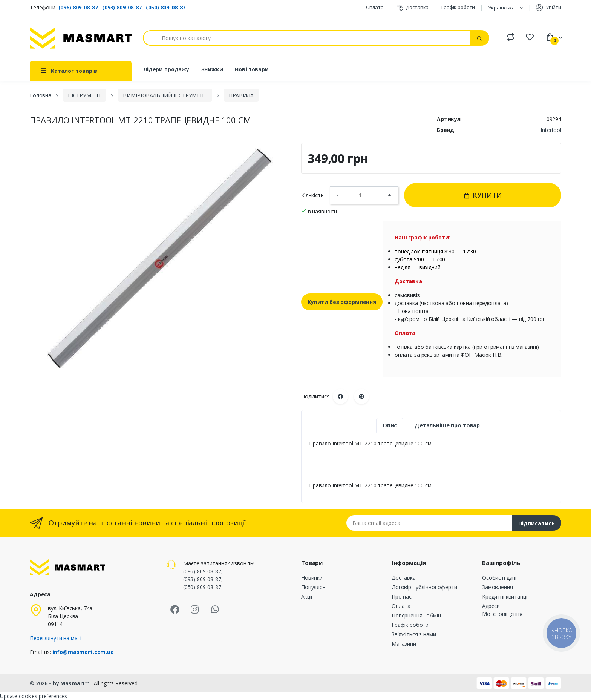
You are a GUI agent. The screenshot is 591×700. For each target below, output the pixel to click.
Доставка (413, 7)
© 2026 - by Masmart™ (60, 683)
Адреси (491, 606)
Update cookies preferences (34, 696)
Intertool (551, 130)
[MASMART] (81, 38)
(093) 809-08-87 (122, 7)
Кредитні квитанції (505, 596)
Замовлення (498, 587)
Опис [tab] (390, 425)
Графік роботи (458, 7)
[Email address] (429, 523)
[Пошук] (307, 38)
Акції (307, 596)
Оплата (375, 7)
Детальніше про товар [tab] (447, 425)
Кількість (312, 195)
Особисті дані (499, 578)
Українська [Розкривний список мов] (502, 8)
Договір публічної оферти (424, 587)
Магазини (404, 644)
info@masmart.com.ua (83, 652)
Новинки (312, 578)
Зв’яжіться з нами (414, 634)
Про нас (402, 596)
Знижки (212, 69)
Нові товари (252, 69)
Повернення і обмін (416, 615)
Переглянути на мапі (56, 638)
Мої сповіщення (502, 614)
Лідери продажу (166, 69)
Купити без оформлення (342, 302)
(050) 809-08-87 (166, 7)
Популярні (314, 587)
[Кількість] (363, 195)
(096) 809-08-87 (78, 7)
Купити (483, 195)
